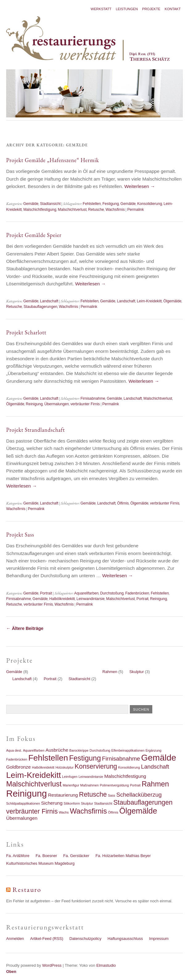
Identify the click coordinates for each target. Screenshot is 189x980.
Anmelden (15, 939)
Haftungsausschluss (125, 939)
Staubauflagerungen (40, 307)
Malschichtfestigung (40, 210)
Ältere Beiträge (25, 628)
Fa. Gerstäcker (76, 856)
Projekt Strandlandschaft (35, 430)
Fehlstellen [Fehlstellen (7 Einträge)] (48, 758)
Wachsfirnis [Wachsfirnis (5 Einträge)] (88, 811)
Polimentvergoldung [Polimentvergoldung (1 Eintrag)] (114, 785)
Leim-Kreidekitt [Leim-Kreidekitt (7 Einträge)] (34, 775)
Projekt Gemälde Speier (34, 235)
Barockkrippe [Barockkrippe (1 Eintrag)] (79, 750)
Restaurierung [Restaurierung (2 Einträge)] (63, 795)
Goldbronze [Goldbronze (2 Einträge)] (18, 767)
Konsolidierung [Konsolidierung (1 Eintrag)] (129, 767)
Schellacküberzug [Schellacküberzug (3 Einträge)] (139, 795)
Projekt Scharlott (26, 332)
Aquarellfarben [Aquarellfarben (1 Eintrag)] (34, 750)
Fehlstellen (92, 204)
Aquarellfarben (86, 593)
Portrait (46, 593)
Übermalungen (57, 404)
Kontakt (173, 9)
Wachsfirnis (115, 210)
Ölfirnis (123, 503)
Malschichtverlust (72, 210)
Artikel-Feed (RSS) (47, 939)
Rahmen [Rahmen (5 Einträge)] (155, 784)
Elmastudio (106, 965)
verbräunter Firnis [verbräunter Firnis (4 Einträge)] (32, 811)
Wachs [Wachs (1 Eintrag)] (64, 812)
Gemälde (31, 204)
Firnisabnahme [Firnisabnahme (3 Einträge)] (121, 759)
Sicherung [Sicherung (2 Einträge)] (52, 803)
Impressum (159, 939)
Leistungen (127, 9)
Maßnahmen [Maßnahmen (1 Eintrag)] (89, 785)
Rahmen (110, 672)
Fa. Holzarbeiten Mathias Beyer (123, 856)
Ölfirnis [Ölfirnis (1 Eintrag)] (113, 812)
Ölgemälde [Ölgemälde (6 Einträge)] (138, 811)
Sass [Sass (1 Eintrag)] (112, 795)
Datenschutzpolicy (85, 939)
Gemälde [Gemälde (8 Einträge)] (159, 758)
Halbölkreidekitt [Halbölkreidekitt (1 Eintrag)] (43, 767)
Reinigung (34, 404)
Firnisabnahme (93, 398)
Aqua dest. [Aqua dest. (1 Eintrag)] (14, 750)
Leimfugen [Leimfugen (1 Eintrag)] (70, 777)
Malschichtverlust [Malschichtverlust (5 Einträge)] (34, 784)
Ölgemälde (173, 301)
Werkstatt (101, 9)
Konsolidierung (150, 204)
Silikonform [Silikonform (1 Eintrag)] (72, 803)
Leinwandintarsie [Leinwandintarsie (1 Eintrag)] (91, 777)
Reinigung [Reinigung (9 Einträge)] (27, 793)
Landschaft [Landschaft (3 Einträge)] (155, 767)
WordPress (52, 965)
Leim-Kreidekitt (149, 301)
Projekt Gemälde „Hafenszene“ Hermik (53, 160)
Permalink (136, 210)
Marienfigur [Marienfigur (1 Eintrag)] (71, 785)
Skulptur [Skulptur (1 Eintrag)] (87, 803)
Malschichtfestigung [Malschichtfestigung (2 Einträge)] (125, 776)
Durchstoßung (112, 593)
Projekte (151, 9)
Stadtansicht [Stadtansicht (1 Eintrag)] (103, 803)
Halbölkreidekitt (62, 599)
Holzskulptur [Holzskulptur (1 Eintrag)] (65, 767)
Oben (11, 972)
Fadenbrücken (137, 593)
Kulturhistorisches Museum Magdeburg (40, 863)
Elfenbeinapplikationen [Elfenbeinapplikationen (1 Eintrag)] (128, 750)
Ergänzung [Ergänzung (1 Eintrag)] (154, 750)
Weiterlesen (140, 186)
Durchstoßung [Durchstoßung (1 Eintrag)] (100, 750)
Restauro (27, 889)
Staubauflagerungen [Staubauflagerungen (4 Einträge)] (143, 802)
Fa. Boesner (46, 856)
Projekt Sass (20, 535)
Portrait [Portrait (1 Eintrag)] (135, 785)
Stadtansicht (50, 204)
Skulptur (137, 672)
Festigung (111, 204)
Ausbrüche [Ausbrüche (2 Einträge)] (57, 750)
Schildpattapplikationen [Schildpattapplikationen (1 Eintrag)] (23, 803)
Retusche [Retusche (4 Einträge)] (93, 794)
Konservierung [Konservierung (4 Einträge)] (96, 766)
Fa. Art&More (18, 856)
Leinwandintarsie (90, 599)
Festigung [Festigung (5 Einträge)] (85, 758)
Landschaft (49, 301)
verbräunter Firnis (85, 404)
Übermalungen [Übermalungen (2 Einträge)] (22, 818)
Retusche (96, 210)
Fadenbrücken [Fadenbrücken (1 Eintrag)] (17, 759)
